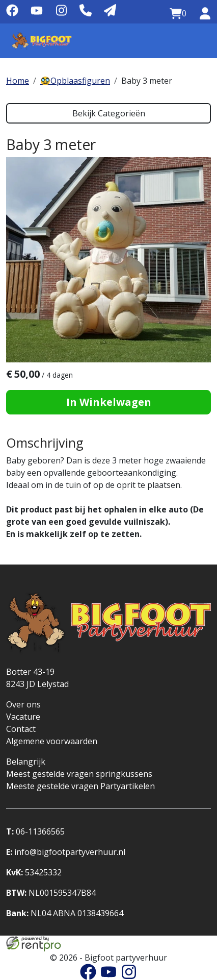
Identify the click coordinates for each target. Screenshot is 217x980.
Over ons (23, 704)
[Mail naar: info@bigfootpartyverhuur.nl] (110, 11)
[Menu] (199, 41)
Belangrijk (26, 762)
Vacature (23, 717)
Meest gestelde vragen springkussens (79, 774)
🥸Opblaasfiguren (75, 81)
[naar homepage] (42, 41)
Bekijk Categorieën (109, 113)
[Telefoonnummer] (86, 11)
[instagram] (61, 14)
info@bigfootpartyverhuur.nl (66, 852)
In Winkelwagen (109, 402)
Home (18, 81)
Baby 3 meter (147, 81)
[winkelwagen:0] (178, 14)
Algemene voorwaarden (52, 741)
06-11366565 (35, 831)
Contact (21, 729)
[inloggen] (205, 14)
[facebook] (12, 14)
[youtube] (37, 14)
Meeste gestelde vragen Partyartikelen (80, 786)
